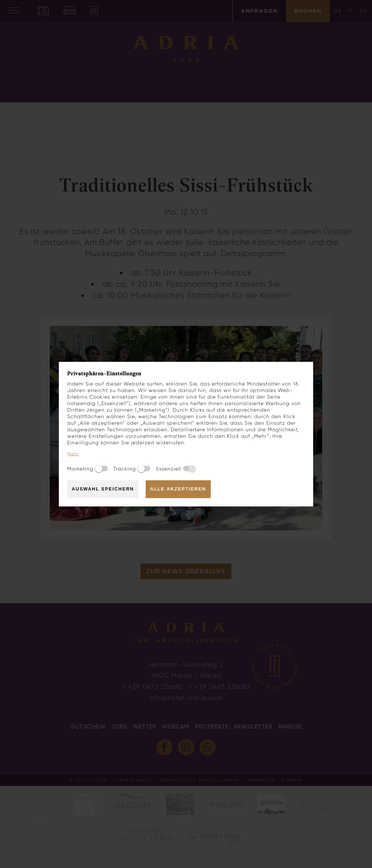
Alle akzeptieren (178, 489)
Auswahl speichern (103, 489)
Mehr (73, 454)
